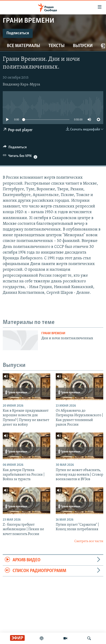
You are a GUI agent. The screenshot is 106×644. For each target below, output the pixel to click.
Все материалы (24, 46)
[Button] (15, 148)
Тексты (57, 46)
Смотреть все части (89, 541)
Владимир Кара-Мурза (21, 85)
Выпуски (83, 46)
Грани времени (53, 333)
